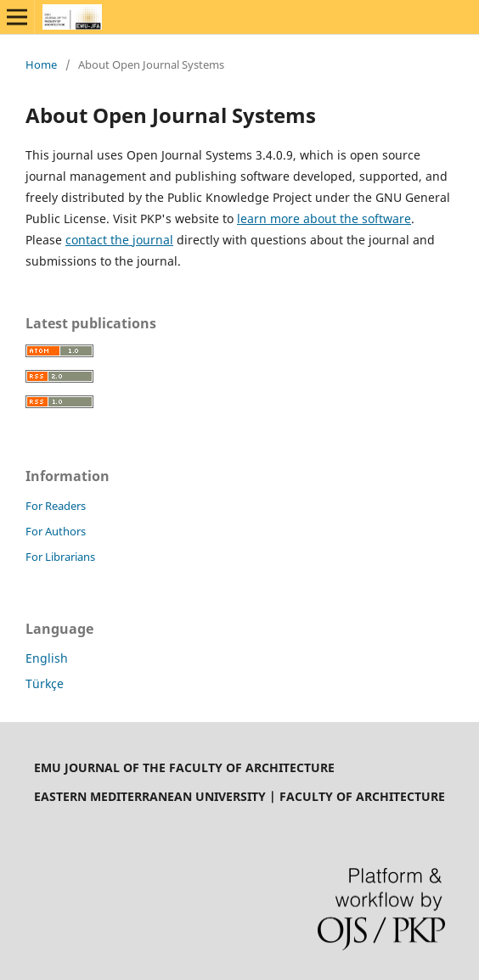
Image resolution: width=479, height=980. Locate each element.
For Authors (56, 531)
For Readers (56, 506)
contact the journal (119, 240)
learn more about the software (324, 218)
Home (41, 64)
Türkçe (45, 683)
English (47, 658)
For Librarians (60, 557)
